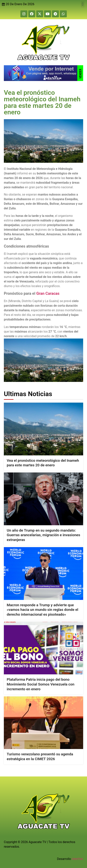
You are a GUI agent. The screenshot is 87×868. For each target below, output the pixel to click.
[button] (83, 4)
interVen (77, 859)
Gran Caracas (47, 293)
